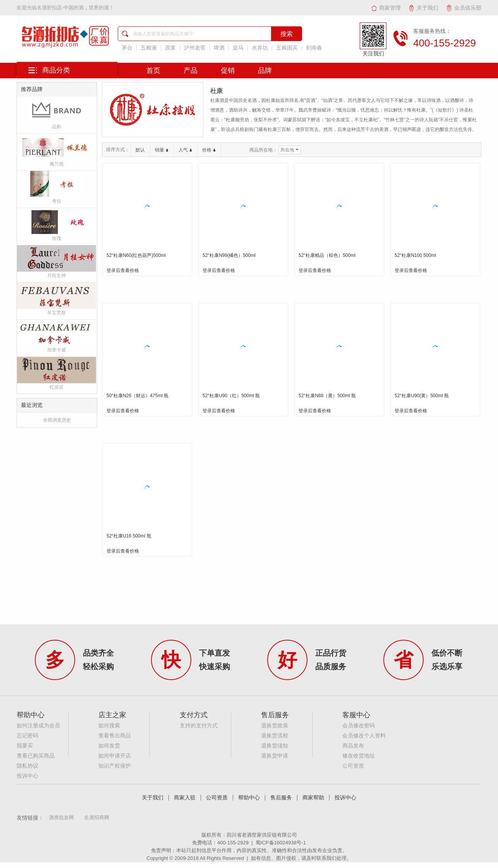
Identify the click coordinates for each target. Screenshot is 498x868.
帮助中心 (249, 798)
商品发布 (353, 746)
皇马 (238, 48)
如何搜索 (109, 726)
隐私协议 (27, 766)
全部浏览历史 (57, 420)
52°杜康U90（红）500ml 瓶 (231, 396)
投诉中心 (27, 776)
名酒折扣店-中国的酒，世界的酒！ (75, 8)
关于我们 (423, 8)
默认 (140, 150)
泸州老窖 (195, 48)
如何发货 (109, 746)
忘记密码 (27, 736)
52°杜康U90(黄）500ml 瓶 (422, 396)
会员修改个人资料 (364, 736)
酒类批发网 (61, 817)
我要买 (25, 746)
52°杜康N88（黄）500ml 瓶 (327, 396)
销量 (162, 150)
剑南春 (314, 48)
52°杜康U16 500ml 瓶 (129, 536)
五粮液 (149, 48)
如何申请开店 (115, 756)
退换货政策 (275, 726)
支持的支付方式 (199, 726)
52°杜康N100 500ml (415, 255)
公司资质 (353, 766)
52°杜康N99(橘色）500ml (229, 255)
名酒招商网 (97, 817)
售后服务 (281, 798)
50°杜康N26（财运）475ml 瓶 (137, 396)
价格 (209, 150)
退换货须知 (275, 746)
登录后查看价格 (123, 270)
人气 (185, 150)
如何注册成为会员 (38, 726)
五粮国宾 (287, 48)
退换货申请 (275, 756)
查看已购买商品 (36, 756)
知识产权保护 (115, 766)
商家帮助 (313, 798)
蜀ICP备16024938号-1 (281, 843)
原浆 (170, 48)
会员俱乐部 (464, 8)
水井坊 (260, 48)
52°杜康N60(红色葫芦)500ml (136, 255)
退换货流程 (275, 736)
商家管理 (386, 8)
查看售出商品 (115, 736)
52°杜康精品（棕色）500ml (327, 255)
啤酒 (219, 48)
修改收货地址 (359, 756)
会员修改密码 (359, 726)
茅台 (127, 48)
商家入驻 (185, 798)
